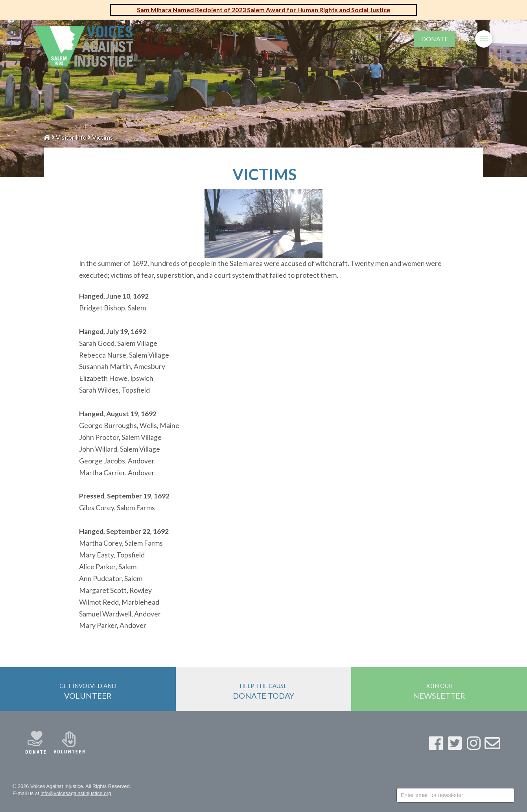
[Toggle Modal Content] (465, 38)
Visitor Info (71, 137)
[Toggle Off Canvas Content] (484, 39)
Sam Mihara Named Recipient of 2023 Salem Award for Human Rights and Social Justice (263, 10)
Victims (102, 137)
